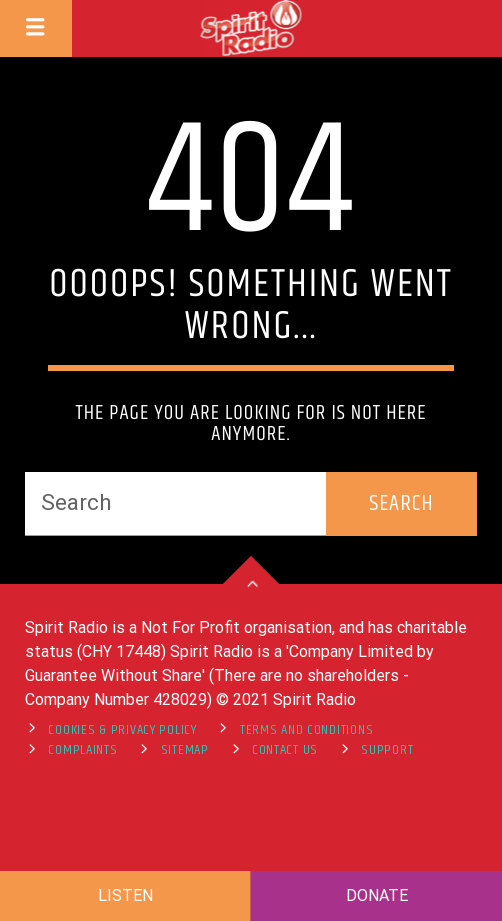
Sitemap (185, 750)
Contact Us (285, 750)
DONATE (377, 895)
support (387, 750)
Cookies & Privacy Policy (122, 730)
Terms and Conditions (306, 730)
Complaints (82, 750)
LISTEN (125, 895)
